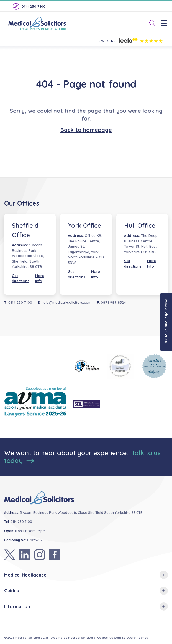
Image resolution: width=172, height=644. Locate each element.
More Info (40, 278)
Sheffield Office (25, 230)
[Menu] (166, 24)
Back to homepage (86, 130)
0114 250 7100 (29, 6)
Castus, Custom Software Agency (123, 638)
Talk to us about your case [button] (166, 322)
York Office (84, 226)
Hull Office (140, 226)
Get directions (21, 278)
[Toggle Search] (150, 24)
